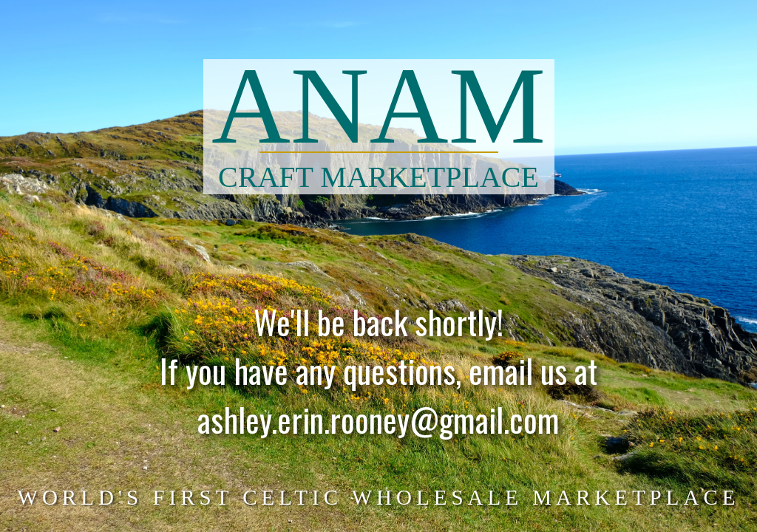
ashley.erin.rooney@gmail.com (378, 427)
